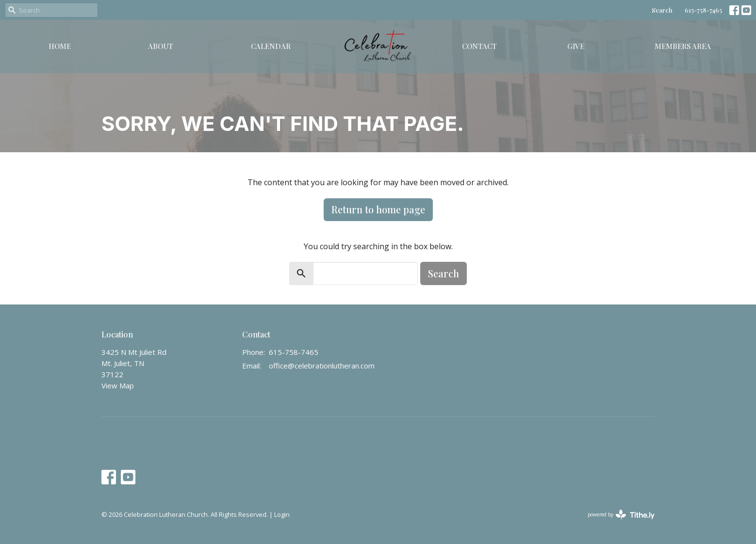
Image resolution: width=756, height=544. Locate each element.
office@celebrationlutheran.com (322, 366)
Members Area (683, 46)
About (161, 46)
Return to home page (378, 209)
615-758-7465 (703, 10)
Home (60, 46)
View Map (118, 385)
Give (576, 46)
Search (662, 10)
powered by (621, 515)
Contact (479, 46)
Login (282, 514)
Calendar (271, 46)
